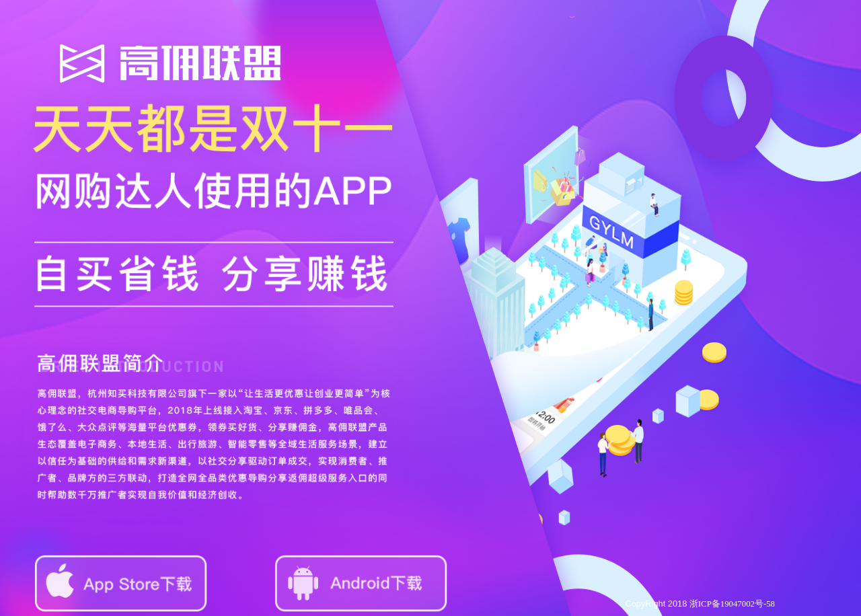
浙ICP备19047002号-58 (732, 604)
